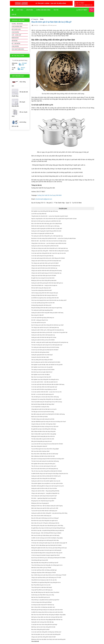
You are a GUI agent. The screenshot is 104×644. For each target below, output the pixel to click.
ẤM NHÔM (15, 41)
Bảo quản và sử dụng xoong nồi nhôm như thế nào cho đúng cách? (48, 459)
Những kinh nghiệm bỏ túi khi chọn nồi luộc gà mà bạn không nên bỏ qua (49, 548)
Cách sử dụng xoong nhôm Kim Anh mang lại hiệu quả (45, 293)
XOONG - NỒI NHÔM (17, 24)
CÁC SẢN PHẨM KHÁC (18, 49)
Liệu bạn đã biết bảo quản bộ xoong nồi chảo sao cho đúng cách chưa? (49, 422)
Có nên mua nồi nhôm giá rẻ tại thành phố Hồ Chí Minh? (45, 350)
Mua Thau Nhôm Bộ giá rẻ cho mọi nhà (41, 585)
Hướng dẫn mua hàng (43, 10)
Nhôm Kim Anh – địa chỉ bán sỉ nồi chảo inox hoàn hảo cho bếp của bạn (49, 241)
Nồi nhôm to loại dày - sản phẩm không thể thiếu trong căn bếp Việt (48, 530)
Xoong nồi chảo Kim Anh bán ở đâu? (40, 357)
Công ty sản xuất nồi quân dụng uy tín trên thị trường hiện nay (46, 273)
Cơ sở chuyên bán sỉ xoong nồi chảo (40, 407)
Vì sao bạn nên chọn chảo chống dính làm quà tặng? (44, 625)
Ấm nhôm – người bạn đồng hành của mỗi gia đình (44, 498)
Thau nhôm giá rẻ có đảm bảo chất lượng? (42, 587)
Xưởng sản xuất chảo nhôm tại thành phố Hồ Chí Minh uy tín (46, 476)
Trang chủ (35, 19)
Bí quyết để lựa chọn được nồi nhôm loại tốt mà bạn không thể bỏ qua (48, 528)
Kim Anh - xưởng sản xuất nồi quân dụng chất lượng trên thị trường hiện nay (50, 342)
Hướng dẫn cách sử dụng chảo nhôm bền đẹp (42, 622)
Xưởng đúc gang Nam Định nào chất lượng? (42, 355)
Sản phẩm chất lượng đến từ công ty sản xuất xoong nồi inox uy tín (48, 486)
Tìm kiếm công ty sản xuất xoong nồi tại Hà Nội (43, 419)
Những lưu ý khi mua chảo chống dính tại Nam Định (44, 280)
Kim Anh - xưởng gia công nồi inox (40, 320)
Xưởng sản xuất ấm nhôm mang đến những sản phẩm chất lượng (47, 313)
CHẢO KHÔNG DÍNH (17, 27)
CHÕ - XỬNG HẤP (16, 35)
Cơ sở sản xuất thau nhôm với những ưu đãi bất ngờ (44, 570)
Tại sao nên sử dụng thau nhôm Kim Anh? (42, 290)
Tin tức (56, 10)
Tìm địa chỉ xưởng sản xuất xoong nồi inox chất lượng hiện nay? (47, 345)
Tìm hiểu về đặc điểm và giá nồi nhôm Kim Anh (43, 439)
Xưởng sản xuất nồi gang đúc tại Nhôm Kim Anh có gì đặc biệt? (47, 229)
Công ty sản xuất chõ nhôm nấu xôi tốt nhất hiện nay (44, 268)
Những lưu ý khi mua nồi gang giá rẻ (40, 503)
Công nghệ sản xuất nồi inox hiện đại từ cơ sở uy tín (44, 409)
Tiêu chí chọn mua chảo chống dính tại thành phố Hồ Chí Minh (47, 471)
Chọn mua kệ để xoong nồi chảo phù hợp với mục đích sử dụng (47, 402)
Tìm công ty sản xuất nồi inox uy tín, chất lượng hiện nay (45, 328)
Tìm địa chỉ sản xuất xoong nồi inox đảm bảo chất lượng (45, 461)
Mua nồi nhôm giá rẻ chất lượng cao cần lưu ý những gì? (45, 518)
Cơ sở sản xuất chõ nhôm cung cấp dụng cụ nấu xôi (44, 389)
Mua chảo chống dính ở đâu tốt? (39, 446)
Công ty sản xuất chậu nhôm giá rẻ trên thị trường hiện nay (46, 266)
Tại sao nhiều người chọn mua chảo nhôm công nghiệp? (45, 449)
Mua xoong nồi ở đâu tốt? (38, 315)
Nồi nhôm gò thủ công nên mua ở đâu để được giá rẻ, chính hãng (47, 526)
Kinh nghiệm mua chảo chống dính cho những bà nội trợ (45, 380)
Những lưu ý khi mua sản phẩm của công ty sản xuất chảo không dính (48, 639)
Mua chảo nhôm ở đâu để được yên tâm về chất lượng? (45, 454)
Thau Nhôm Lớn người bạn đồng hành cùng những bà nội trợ (46, 582)
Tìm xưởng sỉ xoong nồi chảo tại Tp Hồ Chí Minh (43, 370)
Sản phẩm (30, 10)
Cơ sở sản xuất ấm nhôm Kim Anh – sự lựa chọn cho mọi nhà (46, 392)
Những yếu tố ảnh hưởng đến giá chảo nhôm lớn (43, 436)
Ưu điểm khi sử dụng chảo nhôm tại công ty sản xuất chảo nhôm (47, 612)
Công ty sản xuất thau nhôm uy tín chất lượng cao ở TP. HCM (46, 578)
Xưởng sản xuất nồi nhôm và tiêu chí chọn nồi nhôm (44, 488)
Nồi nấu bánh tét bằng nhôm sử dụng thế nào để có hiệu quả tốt (47, 553)
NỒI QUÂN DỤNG (16, 29)
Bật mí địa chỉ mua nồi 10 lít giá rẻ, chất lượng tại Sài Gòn (45, 523)
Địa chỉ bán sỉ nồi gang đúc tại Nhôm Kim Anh (43, 233)
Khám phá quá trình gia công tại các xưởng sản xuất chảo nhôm (47, 610)
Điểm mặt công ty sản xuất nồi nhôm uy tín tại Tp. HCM (45, 508)
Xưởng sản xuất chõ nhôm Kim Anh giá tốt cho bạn (44, 337)
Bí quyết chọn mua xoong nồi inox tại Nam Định (43, 278)
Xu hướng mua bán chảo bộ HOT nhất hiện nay (43, 605)
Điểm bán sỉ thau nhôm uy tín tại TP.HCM (41, 568)
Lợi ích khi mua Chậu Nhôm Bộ (39, 214)
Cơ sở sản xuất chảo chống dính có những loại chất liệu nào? (46, 632)
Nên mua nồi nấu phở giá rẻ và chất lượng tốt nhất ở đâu (45, 540)
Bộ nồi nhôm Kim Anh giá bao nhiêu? (40, 352)
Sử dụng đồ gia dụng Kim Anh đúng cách (41, 305)
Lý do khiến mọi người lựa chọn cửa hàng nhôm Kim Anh (45, 298)
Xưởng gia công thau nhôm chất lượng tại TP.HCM (43, 573)
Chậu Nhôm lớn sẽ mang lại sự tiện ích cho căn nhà (44, 580)
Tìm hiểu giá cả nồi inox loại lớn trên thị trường (43, 412)
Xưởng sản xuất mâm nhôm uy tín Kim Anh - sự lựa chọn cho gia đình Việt (49, 332)
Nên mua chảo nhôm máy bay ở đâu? (40, 451)
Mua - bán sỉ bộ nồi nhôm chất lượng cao (41, 516)
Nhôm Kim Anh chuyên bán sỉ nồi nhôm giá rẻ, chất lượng (45, 226)
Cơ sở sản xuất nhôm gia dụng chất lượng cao (43, 318)
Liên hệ (14, 14)
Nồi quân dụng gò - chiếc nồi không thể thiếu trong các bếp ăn (46, 533)
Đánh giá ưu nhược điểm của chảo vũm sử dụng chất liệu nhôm (47, 617)
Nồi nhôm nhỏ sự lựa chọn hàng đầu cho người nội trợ (45, 521)
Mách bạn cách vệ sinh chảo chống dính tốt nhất (43, 627)
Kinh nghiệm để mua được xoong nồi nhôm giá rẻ (43, 464)
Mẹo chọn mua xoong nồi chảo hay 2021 (41, 377)
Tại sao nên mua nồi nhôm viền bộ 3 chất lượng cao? (44, 511)
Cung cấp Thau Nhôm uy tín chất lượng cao (42, 590)
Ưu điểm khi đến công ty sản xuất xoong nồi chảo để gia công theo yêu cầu (50, 474)
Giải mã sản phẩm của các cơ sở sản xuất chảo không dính (46, 634)
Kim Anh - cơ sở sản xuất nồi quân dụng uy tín (43, 394)
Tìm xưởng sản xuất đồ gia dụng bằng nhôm (42, 310)
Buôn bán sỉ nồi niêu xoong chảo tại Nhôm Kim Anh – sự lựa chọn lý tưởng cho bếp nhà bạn (54, 238)
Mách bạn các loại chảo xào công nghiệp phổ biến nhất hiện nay (47, 620)
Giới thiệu (20, 10)
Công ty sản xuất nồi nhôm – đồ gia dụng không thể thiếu (45, 491)
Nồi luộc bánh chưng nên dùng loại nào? (41, 288)
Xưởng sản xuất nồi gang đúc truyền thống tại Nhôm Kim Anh (46, 231)
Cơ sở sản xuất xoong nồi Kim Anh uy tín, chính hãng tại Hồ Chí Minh (48, 258)
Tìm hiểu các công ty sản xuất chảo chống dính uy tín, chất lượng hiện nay (50, 248)
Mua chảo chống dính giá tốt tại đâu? (40, 630)
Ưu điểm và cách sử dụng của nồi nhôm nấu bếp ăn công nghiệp (47, 538)
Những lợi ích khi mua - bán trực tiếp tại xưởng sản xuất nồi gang (47, 506)
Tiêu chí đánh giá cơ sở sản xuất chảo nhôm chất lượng (45, 397)
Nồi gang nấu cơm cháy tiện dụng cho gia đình (43, 501)
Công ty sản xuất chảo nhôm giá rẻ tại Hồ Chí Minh (44, 276)
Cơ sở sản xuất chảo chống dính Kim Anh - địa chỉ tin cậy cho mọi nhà (48, 253)
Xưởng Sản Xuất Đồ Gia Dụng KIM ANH (49, 195)
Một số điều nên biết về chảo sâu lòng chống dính (43, 431)
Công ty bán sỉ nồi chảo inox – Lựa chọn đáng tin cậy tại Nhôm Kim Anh (49, 243)
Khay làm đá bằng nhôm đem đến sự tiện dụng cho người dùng (47, 308)
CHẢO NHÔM (15, 32)
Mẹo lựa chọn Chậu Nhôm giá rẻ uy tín (41, 597)
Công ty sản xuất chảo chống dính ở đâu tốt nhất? (44, 637)
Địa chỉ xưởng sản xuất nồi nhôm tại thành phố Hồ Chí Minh (46, 362)
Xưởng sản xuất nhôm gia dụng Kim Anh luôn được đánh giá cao (47, 283)
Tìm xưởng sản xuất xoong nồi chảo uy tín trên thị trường (45, 347)
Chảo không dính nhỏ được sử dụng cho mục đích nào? (45, 427)
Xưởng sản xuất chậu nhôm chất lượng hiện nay (43, 335)
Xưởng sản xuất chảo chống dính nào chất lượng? (44, 479)
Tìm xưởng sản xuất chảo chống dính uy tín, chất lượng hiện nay (47, 236)
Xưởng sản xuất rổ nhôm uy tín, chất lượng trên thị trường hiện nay (48, 330)
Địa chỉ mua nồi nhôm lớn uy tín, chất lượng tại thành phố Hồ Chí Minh (48, 558)
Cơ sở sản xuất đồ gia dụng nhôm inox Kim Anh (43, 303)
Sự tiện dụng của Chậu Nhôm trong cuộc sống (43, 595)
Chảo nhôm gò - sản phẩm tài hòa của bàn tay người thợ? (45, 600)
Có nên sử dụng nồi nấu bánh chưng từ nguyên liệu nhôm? (46, 555)
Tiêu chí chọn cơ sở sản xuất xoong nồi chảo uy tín (44, 466)
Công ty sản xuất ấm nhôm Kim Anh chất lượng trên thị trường (47, 271)
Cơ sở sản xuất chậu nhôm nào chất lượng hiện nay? (44, 387)
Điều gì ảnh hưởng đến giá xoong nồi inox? (42, 441)
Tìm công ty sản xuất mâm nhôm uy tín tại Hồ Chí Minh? (45, 263)
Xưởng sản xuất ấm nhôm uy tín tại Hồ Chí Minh (43, 340)
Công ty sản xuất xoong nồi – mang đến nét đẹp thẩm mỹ (45, 493)
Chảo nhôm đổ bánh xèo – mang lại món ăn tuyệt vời (44, 285)
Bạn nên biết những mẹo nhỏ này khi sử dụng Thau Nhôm (45, 592)
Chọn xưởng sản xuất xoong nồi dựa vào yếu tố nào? (44, 496)
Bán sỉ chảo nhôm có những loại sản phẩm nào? (43, 607)
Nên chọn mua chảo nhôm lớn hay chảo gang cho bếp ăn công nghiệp (48, 615)
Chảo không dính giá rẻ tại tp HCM (40, 560)
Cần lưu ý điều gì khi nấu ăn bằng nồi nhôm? (42, 360)
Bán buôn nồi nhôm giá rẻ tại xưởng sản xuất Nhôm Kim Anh (46, 221)
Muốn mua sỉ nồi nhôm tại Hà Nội (39, 417)
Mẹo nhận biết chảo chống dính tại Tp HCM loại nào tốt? (45, 563)
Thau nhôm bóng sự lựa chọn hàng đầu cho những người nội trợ (47, 565)
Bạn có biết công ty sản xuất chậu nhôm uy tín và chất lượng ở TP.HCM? (49, 575)
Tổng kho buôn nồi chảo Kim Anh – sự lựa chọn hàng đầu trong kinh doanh (50, 216)
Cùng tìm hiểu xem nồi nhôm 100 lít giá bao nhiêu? (44, 424)
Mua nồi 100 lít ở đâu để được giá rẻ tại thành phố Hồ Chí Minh (46, 545)
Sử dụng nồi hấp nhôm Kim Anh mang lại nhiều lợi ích (44, 295)
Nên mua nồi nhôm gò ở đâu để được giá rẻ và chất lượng (45, 535)
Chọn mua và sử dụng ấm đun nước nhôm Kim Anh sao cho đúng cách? (49, 300)
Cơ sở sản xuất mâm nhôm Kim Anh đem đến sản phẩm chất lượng (48, 384)
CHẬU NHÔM (15, 46)
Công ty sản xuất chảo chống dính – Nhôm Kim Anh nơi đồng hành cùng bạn (50, 251)
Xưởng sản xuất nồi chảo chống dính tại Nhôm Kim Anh (45, 246)
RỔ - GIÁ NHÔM (16, 43)
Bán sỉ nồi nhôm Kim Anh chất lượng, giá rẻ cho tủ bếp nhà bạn (47, 224)
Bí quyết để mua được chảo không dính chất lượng (44, 429)
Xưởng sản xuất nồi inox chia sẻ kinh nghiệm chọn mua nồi (46, 481)
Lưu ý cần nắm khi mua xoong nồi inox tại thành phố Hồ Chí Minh (47, 444)
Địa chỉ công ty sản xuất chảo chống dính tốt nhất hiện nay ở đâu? (47, 325)
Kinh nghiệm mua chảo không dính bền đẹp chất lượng (45, 211)
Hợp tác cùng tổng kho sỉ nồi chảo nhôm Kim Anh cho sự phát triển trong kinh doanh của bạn (54, 219)
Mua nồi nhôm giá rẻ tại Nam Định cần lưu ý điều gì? (51, 22)
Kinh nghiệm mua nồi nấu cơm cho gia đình (42, 367)
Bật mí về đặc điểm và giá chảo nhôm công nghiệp (44, 434)
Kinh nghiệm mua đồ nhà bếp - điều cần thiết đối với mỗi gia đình (47, 365)
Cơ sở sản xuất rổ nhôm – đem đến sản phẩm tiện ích (44, 382)
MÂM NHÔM (15, 38)
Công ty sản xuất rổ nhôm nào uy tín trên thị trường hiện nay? (46, 261)
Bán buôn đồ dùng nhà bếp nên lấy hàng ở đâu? (43, 404)
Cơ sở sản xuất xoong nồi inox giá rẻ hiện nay (42, 256)
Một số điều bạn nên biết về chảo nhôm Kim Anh (43, 456)
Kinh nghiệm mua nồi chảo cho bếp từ (41, 375)
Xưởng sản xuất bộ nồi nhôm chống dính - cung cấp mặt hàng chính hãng (49, 513)
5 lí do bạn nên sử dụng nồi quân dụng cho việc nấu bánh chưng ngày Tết (49, 543)
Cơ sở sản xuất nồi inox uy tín (39, 323)
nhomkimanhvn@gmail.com (44, 199)
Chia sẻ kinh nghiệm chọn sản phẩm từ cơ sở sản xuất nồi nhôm (47, 483)
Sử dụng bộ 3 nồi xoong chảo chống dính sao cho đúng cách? (46, 399)
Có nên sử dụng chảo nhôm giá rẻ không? (41, 602)
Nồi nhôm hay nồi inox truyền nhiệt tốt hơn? (42, 372)
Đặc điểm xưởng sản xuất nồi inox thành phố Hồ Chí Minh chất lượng (48, 414)
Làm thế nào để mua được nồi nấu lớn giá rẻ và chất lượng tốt (46, 550)
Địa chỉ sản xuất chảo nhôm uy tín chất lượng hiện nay (45, 469)
